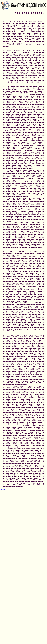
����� (4, 490)
